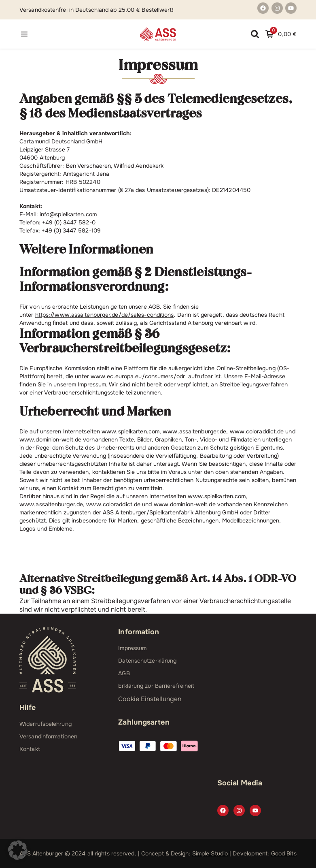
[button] (18, 850)
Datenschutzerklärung (147, 661)
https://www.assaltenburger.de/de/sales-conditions (105, 315)
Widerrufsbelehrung (46, 724)
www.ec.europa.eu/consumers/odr (138, 376)
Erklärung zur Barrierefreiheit (156, 686)
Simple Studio (210, 853)
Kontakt (30, 749)
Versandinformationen (48, 736)
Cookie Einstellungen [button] (150, 699)
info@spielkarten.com (68, 214)
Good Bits (284, 853)
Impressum (132, 648)
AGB (124, 673)
